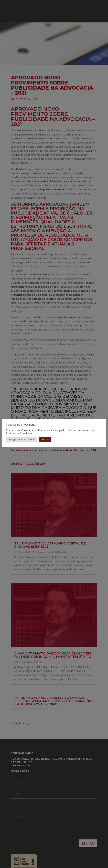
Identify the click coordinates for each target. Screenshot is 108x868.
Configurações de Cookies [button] (21, 439)
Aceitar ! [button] (45, 439)
